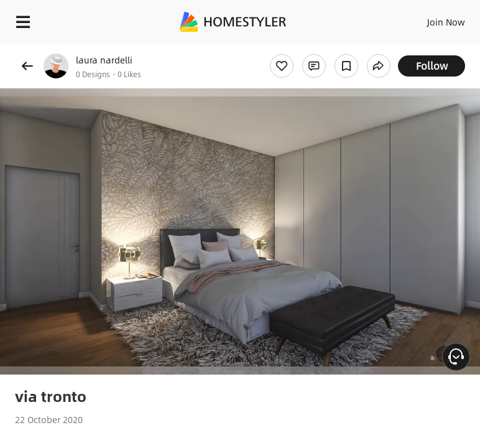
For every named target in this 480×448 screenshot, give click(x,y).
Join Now (446, 22)
